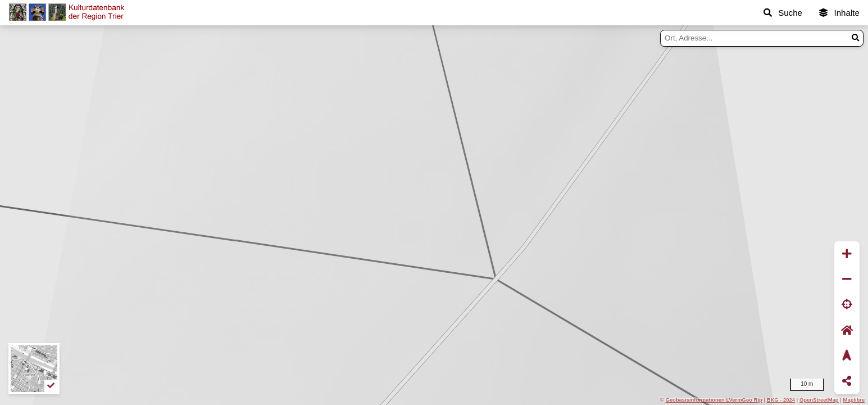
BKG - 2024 (781, 400)
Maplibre (854, 400)
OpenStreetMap (819, 400)
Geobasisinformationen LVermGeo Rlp (714, 400)
